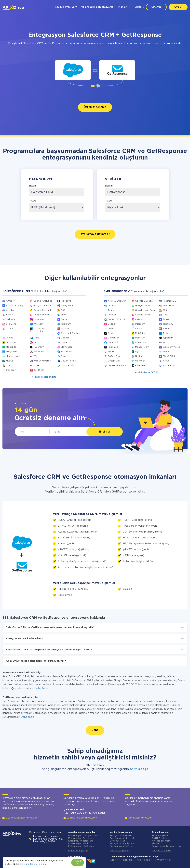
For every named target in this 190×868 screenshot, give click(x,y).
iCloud (166, 361)
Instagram (39, 319)
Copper (65, 338)
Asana (9, 315)
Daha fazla (41, 688)
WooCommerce (42, 361)
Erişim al (105, 432)
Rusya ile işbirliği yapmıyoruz (167, 846)
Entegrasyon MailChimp (81, 846)
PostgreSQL (68, 306)
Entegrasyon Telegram (81, 841)
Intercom (38, 324)
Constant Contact (71, 333)
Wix (35, 356)
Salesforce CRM (33, 43)
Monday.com (13, 356)
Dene (95, 730)
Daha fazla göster (78, 851)
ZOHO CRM (39, 370)
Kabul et (78, 862)
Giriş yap (156, 7)
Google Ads (67, 366)
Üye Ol (178, 7)
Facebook (66, 352)
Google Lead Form (145, 310)
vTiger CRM (169, 366)
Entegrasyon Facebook (81, 838)
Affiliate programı (161, 841)
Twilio (36, 342)
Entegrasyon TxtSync (122, 846)
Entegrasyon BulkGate (122, 844)
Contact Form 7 (116, 319)
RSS (63, 310)
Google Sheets (41, 315)
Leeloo (10, 338)
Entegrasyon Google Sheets (84, 836)
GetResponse (56, 43)
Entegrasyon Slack (78, 844)
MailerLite (11, 347)
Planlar (122, 7)
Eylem (32, 201)
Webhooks (39, 352)
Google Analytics (43, 301)
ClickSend (11, 324)
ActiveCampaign (15, 306)
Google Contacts (43, 310)
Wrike (36, 366)
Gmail (64, 356)
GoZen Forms (68, 361)
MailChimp (12, 342)
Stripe (64, 319)
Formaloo (113, 347)
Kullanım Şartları (161, 836)
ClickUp (10, 329)
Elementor (67, 347)
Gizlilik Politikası (160, 838)
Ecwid (111, 333)
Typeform (39, 347)
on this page (139, 769)
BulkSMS (10, 319)
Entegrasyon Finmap (121, 836)
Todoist (65, 329)
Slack (64, 315)
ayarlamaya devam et (95, 234)
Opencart (11, 370)
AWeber (10, 301)
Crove (64, 342)
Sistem (33, 186)
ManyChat (11, 352)
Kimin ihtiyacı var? (66, 7)
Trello (36, 338)
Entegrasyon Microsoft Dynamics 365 (122, 840)
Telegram (66, 324)
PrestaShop (169, 306)
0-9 (169, 860)
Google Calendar (43, 306)
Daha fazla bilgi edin (35, 864)
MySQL (10, 361)
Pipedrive (66, 301)
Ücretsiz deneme (95, 107)
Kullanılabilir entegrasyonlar (98, 7)
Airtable (10, 310)
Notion (10, 366)
